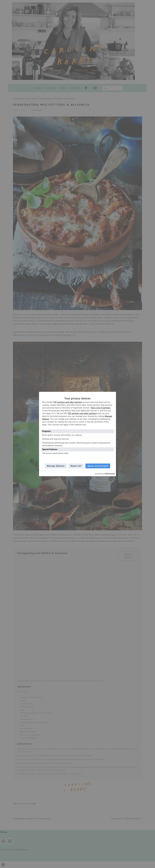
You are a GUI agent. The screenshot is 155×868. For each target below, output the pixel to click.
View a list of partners (101, 408)
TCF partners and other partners (68, 402)
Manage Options (56, 466)
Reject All (76, 466)
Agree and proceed (98, 466)
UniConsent (110, 474)
